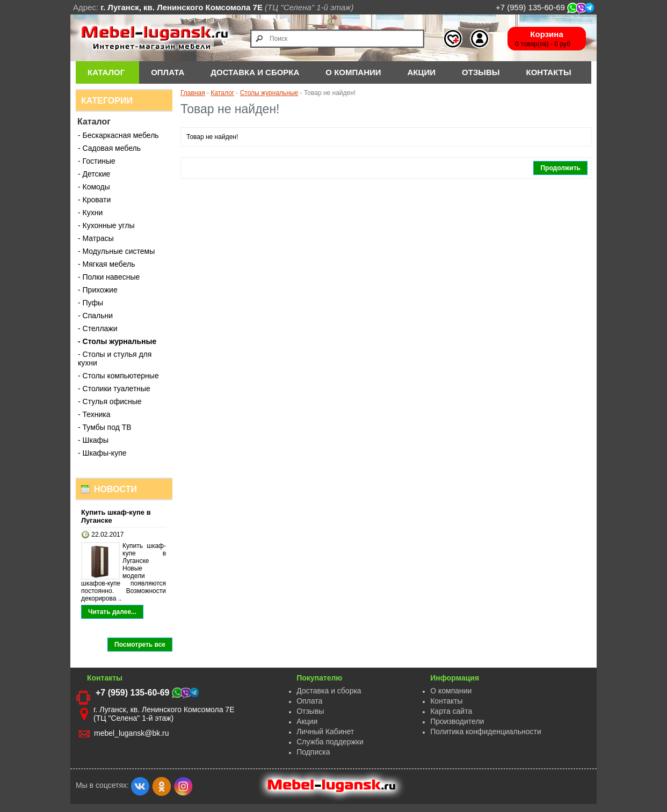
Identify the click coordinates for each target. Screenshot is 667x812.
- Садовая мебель (109, 148)
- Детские (94, 174)
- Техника (94, 414)
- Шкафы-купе (102, 453)
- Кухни (90, 213)
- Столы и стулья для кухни (115, 359)
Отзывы (481, 72)
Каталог (106, 72)
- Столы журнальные (117, 341)
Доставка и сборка (329, 691)
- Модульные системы (116, 251)
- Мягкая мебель (107, 264)
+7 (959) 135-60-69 (545, 7)
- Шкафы (93, 440)
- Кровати (94, 200)
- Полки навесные (109, 277)
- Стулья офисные (110, 401)
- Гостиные (97, 161)
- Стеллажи (98, 328)
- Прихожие (98, 290)
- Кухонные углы (106, 225)
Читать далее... (112, 612)
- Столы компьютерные (118, 376)
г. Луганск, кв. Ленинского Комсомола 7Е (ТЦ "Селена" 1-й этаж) (164, 714)
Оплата (309, 701)
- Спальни (95, 316)
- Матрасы (96, 238)
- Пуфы (90, 303)
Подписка (313, 752)
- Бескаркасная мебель (118, 135)
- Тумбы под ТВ (105, 427)
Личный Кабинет (325, 731)
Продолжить (560, 168)
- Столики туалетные (114, 389)
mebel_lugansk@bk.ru (132, 733)
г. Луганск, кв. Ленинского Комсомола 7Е (182, 7)
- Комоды (94, 187)
